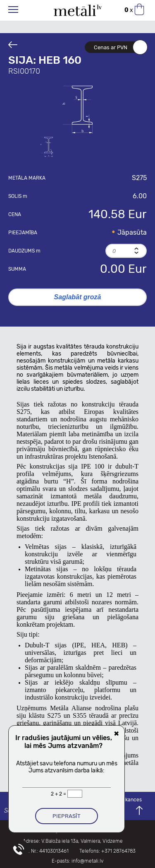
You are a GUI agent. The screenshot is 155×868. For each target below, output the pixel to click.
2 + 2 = (59, 794)
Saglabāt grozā (78, 297)
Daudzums (24, 251)
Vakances (131, 800)
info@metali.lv (87, 861)
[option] (78, 109)
